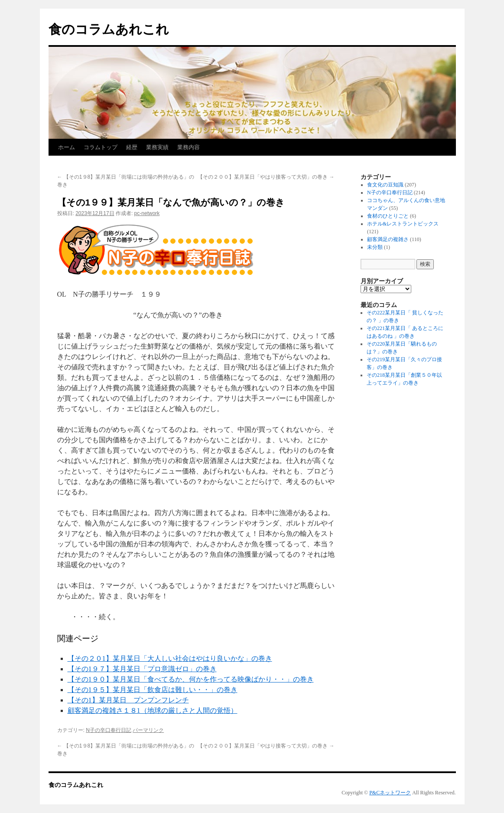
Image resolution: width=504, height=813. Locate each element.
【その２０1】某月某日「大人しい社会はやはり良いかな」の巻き (170, 658)
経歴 (132, 147)
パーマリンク (148, 730)
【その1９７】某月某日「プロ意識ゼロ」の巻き (142, 669)
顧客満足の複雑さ (388, 239)
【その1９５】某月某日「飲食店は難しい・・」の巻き (153, 690)
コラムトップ (101, 147)
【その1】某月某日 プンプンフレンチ (128, 700)
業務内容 (189, 147)
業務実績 (157, 147)
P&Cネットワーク (390, 793)
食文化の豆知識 (385, 185)
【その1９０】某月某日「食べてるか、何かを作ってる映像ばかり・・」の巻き (191, 679)
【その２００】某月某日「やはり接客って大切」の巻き (266, 177)
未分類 (375, 247)
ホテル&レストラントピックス (403, 224)
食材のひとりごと (388, 216)
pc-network (147, 213)
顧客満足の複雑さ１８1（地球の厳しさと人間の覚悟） (153, 710)
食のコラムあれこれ (109, 29)
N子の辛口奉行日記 (109, 730)
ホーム (67, 147)
